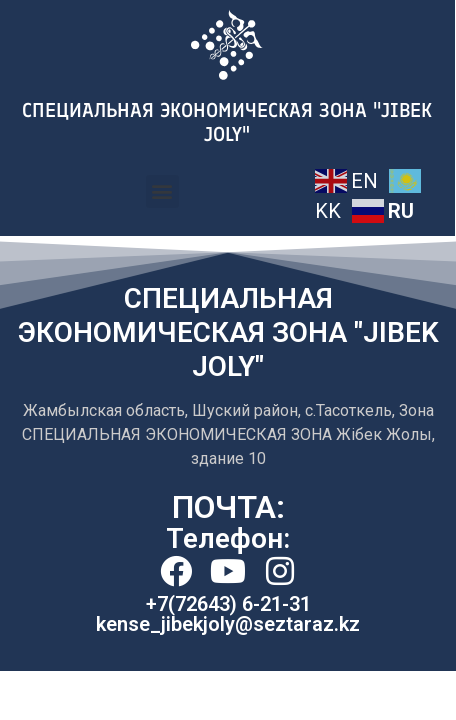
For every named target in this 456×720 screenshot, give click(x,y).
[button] (162, 191)
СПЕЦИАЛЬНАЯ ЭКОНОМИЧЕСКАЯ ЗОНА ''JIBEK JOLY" (227, 122)
